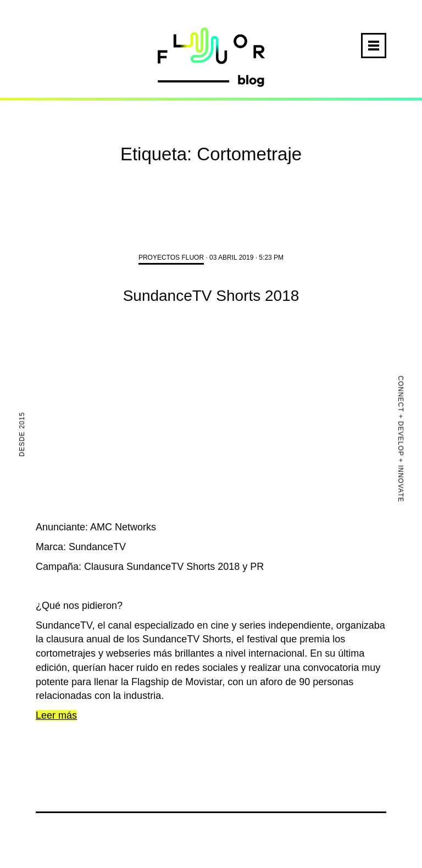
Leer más (56, 715)
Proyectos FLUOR (171, 257)
